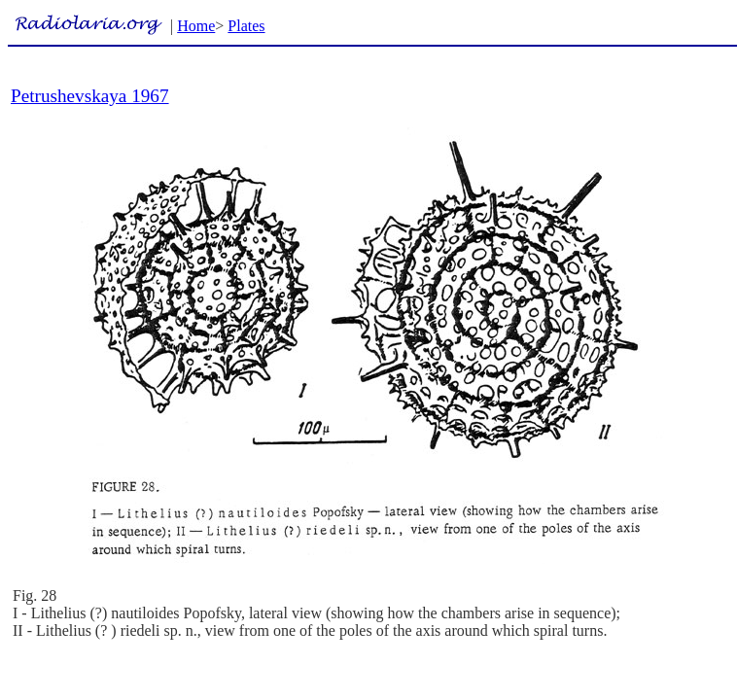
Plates (246, 26)
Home (196, 26)
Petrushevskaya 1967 (90, 96)
